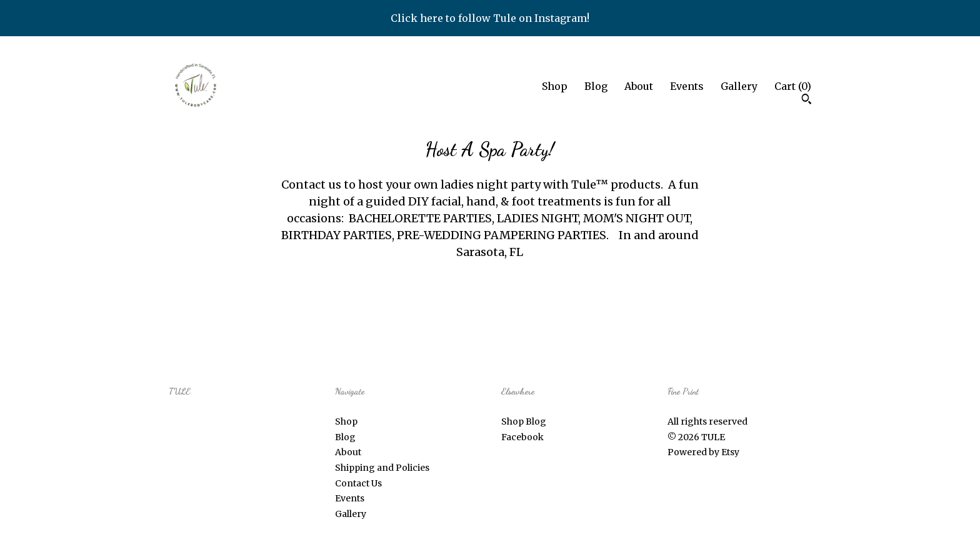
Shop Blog (524, 421)
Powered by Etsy (703, 452)
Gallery (739, 86)
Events (687, 86)
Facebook (522, 437)
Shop (555, 86)
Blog (596, 86)
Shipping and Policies (382, 468)
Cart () (793, 86)
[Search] (807, 101)
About (639, 86)
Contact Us (358, 483)
